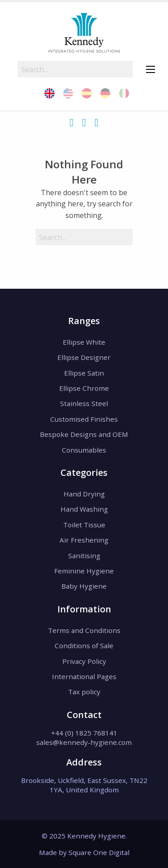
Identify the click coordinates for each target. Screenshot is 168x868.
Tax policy (84, 692)
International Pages (84, 676)
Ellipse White (84, 342)
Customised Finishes (84, 419)
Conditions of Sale (84, 646)
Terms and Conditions (84, 630)
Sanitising (84, 556)
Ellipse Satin (84, 373)
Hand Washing (84, 509)
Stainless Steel (84, 403)
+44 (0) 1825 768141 (84, 733)
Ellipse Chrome (84, 388)
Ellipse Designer (84, 357)
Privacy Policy (84, 661)
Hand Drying (84, 494)
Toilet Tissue (84, 525)
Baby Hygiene (84, 586)
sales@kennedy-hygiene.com (84, 742)
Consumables (84, 450)
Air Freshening (84, 540)
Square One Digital (99, 852)
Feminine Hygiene (84, 571)
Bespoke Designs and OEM (84, 434)
